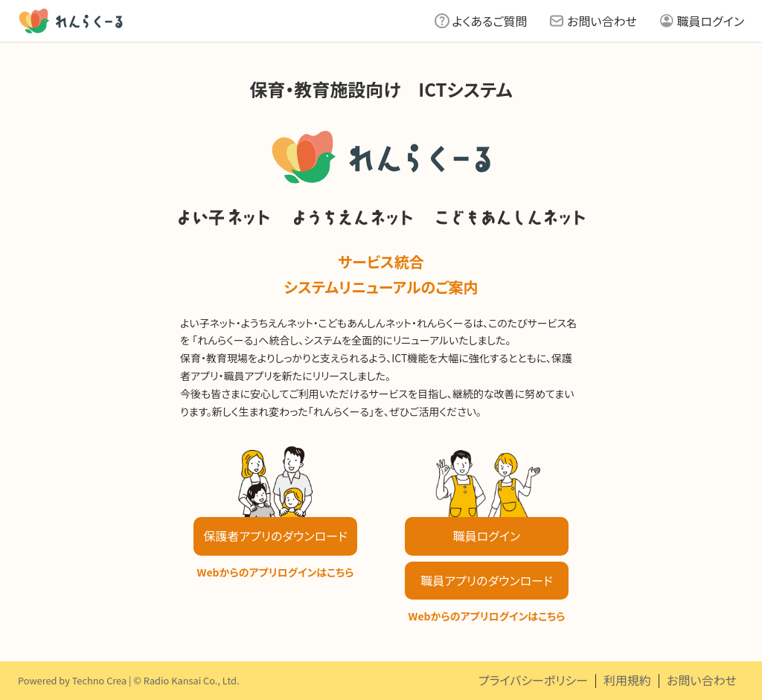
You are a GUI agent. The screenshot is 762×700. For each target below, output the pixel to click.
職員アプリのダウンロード (486, 580)
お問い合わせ (602, 21)
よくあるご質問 (490, 21)
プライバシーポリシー (533, 680)
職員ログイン (711, 21)
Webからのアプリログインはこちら (276, 572)
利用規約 (627, 680)
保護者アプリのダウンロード (275, 536)
